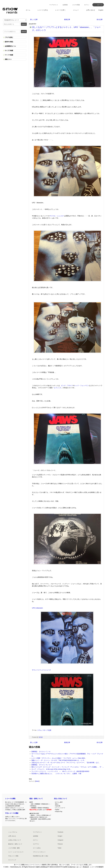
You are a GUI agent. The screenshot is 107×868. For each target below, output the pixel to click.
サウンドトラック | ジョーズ (41, 670)
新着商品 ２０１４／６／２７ (42, 765)
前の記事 (100, 19)
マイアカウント (54, 5)
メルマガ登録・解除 (14, 848)
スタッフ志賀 (47, 730)
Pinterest (60, 844)
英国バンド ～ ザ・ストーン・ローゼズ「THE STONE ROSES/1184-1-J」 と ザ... (58, 760)
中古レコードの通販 (12, 813)
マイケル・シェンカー (57, 216)
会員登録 (65, 5)
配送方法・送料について (15, 844)
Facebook (60, 832)
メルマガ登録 (76, 5)
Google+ (60, 836)
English (101, 10)
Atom (37, 781)
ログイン (87, 5)
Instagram (60, 840)
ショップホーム (13, 832)
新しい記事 (34, 19)
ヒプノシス (58, 388)
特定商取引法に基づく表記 (41, 856)
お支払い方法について (15, 840)
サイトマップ (12, 860)
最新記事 (67, 19)
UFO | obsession (37, 608)
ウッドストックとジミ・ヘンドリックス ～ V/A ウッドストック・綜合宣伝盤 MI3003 (60, 771)
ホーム (28, 10)
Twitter (60, 848)
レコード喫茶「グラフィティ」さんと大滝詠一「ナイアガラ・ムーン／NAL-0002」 (59, 758)
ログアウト (36, 844)
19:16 (41, 737)
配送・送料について (36, 799)
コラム (39, 730)
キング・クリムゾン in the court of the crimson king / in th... (51, 769)
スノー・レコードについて (16, 852)
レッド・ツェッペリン (82, 386)
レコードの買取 (10, 799)
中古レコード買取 (13, 856)
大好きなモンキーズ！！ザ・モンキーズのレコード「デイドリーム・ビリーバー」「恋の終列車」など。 (66, 763)
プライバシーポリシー (39, 852)
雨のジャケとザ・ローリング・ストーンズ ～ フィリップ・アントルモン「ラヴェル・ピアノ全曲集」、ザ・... (68, 767)
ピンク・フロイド (67, 386)
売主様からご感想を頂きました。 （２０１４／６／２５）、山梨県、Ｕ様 (56, 774)
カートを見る (37, 848)
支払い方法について (61, 799)
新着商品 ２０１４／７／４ (41, 752)
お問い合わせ (12, 836)
